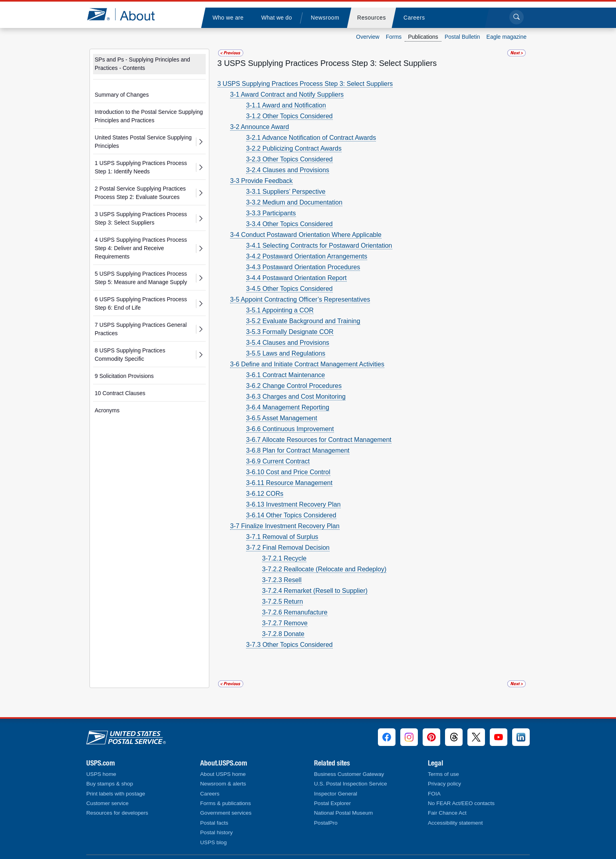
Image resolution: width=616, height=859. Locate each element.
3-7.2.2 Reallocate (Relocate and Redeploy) (324, 569)
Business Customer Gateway (349, 774)
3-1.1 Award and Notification (286, 105)
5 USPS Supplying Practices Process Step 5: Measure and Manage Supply (141, 278)
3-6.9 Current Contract (278, 461)
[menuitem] (228, 18)
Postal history (217, 832)
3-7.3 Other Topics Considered (289, 645)
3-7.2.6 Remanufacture (295, 612)
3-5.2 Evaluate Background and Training (303, 321)
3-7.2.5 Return (282, 601)
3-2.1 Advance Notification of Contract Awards (311, 138)
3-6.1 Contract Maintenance (285, 375)
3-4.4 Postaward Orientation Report (296, 278)
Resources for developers (117, 813)
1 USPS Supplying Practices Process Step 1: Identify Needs (141, 167)
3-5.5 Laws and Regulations (286, 353)
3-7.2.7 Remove (285, 623)
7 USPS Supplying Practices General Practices (141, 329)
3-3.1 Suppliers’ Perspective (286, 192)
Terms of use (443, 774)
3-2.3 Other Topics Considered (289, 159)
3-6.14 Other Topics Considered (291, 515)
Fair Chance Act (447, 813)
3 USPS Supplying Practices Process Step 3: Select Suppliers (141, 218)
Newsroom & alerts (223, 784)
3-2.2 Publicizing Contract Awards (294, 148)
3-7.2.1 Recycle (284, 558)
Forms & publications (226, 803)
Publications (423, 37)
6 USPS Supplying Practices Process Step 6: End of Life (141, 303)
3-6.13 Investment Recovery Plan (293, 504)
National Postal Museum (343, 813)
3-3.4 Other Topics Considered (289, 224)
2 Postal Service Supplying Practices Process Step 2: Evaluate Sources (140, 193)
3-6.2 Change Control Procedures (294, 386)
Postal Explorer (332, 803)
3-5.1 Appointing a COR (280, 310)
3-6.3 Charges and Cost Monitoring (296, 397)
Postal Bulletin (462, 37)
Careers (210, 794)
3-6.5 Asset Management (282, 418)
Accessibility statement (455, 823)
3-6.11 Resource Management (289, 483)
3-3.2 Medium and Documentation (294, 202)
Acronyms (107, 410)
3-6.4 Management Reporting (288, 407)
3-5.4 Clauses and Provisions (288, 343)
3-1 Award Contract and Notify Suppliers (287, 94)
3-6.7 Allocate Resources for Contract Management (319, 440)
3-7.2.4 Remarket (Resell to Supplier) (315, 591)
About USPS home (223, 774)
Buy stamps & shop (110, 784)
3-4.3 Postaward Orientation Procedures (303, 267)
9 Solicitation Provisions (124, 376)
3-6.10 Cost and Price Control (288, 472)
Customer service (107, 803)
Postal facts (214, 823)
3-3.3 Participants (271, 213)
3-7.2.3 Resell (282, 580)
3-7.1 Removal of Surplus (282, 537)
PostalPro (326, 823)
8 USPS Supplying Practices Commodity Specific (130, 355)
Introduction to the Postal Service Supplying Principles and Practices (149, 116)
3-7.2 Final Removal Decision (288, 548)
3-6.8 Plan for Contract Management (298, 450)
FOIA (434, 794)
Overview (368, 37)
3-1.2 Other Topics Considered (289, 116)
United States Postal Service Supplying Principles (143, 142)
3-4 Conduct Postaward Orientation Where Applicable (306, 235)
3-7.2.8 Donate (283, 634)
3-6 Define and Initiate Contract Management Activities (307, 364)
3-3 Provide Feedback (261, 181)
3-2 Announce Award (259, 127)
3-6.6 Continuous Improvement (290, 429)
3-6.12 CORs (265, 494)
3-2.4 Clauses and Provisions (288, 170)
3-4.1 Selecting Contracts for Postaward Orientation (319, 246)
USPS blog (214, 842)
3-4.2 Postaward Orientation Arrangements (307, 256)
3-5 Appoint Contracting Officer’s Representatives (300, 299)
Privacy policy (444, 784)
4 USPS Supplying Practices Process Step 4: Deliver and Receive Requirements (141, 248)
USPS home (101, 774)
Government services (226, 813)
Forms (394, 37)
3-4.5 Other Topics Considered (289, 289)
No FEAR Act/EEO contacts (461, 803)
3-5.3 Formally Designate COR (290, 332)
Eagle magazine (507, 37)
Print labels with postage (116, 794)
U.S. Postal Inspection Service (351, 784)
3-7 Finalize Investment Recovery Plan (285, 526)
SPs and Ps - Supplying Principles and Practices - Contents (142, 64)
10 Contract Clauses (120, 393)
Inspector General (336, 794)
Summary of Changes (122, 95)
